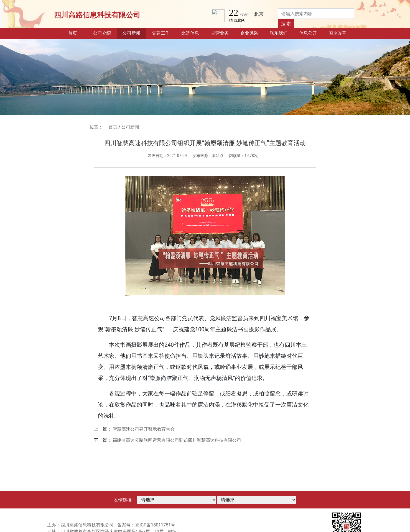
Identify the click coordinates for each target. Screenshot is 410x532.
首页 (78, 33)
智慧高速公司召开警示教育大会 (144, 429)
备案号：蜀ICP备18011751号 (146, 525)
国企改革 (337, 33)
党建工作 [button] (161, 33)
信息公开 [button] (308, 33)
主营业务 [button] (220, 33)
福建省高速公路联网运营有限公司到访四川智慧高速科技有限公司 (177, 440)
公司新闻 (131, 33)
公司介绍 (102, 33)
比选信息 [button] (190, 33)
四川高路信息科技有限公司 (97, 15)
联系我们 (279, 33)
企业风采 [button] (249, 33)
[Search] (316, 14)
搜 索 (286, 24)
